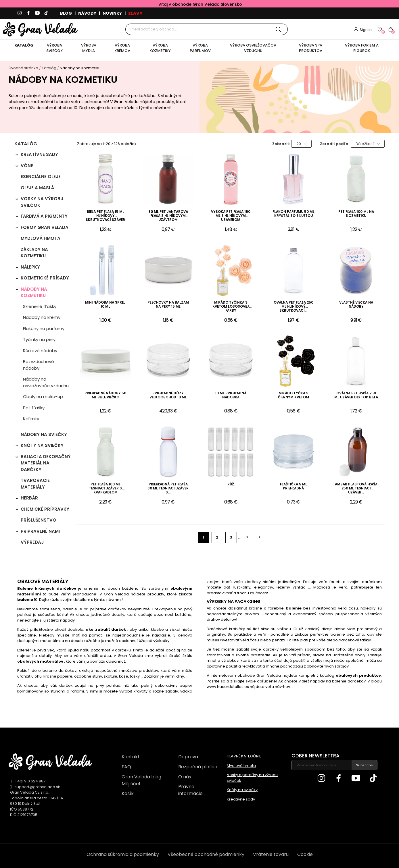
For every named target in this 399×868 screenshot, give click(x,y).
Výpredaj (32, 542)
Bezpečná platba (198, 767)
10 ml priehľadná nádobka (231, 395)
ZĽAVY (135, 13)
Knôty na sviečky (42, 445)
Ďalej (260, 537)
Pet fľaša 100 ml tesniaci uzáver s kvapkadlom (105, 488)
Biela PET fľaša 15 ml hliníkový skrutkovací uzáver (105, 216)
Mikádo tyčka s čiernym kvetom (294, 395)
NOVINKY (112, 13)
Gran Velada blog (141, 777)
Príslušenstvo (39, 520)
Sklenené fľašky (40, 306)
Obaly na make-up (43, 397)
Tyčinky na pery (39, 339)
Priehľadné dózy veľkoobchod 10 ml (168, 395)
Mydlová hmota (41, 238)
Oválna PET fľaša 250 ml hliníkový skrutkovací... (294, 307)
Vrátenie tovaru (271, 854)
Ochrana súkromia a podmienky (123, 854)
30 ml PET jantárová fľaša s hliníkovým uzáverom (168, 216)
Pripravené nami (40, 531)
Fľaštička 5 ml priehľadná (294, 486)
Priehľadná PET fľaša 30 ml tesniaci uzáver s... (168, 488)
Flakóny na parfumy (44, 328)
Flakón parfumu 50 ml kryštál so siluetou (294, 214)
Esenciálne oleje (41, 177)
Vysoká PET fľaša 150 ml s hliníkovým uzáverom (231, 216)
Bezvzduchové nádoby (39, 365)
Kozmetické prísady (45, 278)
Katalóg (26, 144)
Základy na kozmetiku (34, 253)
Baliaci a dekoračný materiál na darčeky (46, 463)
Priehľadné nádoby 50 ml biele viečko (105, 395)
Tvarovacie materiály (35, 484)
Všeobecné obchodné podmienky (206, 854)
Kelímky (31, 419)
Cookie (305, 854)
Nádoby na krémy (42, 317)
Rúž (231, 484)
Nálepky (30, 267)
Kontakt (131, 757)
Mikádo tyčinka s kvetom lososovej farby (231, 307)
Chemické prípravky (45, 509)
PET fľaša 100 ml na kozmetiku (356, 214)
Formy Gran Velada (45, 227)
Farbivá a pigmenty (44, 216)
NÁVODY (87, 13)
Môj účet (131, 784)
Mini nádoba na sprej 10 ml (105, 305)
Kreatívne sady (39, 154)
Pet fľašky (34, 408)
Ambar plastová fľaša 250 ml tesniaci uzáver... (356, 488)
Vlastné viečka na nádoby (356, 305)
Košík (128, 793)
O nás (185, 777)
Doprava (188, 757)
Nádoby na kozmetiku (34, 292)
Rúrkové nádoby (40, 351)
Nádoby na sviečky (44, 434)
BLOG (66, 13)
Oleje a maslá (37, 188)
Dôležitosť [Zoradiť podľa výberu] (368, 144)
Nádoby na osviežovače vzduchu (46, 382)
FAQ (126, 767)
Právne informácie (190, 790)
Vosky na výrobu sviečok (42, 202)
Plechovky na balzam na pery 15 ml (168, 305)
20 (302, 144)
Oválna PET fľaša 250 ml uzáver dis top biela (356, 395)
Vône (27, 166)
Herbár (29, 498)
